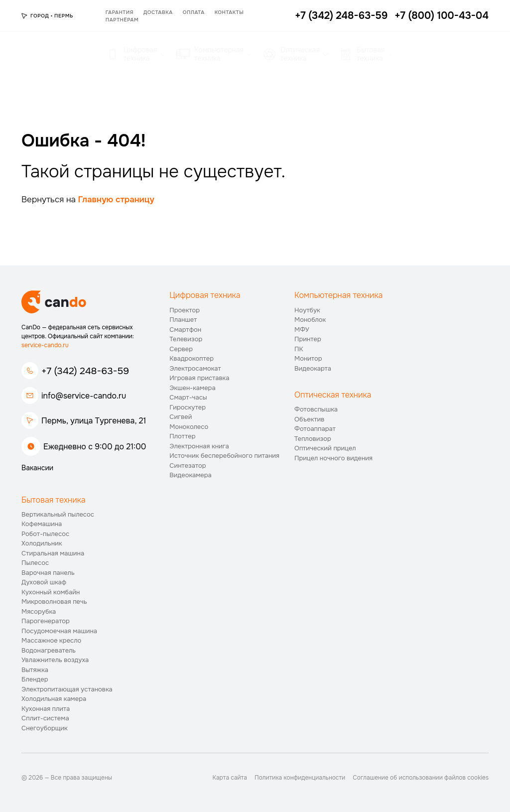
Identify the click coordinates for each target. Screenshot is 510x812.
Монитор (308, 358)
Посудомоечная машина (59, 631)
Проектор (185, 310)
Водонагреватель (49, 650)
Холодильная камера (54, 699)
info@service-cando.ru (84, 396)
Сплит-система (45, 718)
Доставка (158, 12)
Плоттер (182, 436)
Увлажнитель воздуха (55, 660)
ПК (299, 349)
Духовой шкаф (44, 582)
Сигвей (181, 417)
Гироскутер (188, 407)
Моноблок (310, 320)
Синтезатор (188, 466)
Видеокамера (191, 475)
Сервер (181, 349)
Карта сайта (230, 778)
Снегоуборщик (45, 728)
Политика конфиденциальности (300, 778)
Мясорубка (39, 611)
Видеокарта (313, 368)
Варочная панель (48, 573)
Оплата (194, 12)
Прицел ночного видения (333, 458)
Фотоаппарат (315, 429)
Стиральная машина (53, 553)
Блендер (35, 679)
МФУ (302, 330)
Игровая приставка (199, 378)
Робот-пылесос (45, 534)
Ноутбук (307, 310)
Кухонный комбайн (51, 592)
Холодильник (42, 543)
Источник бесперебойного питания (224, 456)
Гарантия (120, 12)
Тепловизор (313, 439)
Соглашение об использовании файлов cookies (421, 778)
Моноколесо (189, 427)
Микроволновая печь (54, 602)
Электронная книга (199, 446)
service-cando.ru (45, 345)
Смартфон (185, 330)
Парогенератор (46, 621)
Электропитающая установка (67, 689)
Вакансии (37, 468)
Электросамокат (195, 368)
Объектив (309, 419)
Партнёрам (122, 20)
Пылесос (35, 563)
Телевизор (186, 339)
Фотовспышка (316, 409)
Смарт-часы (188, 397)
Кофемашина (42, 524)
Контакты (229, 12)
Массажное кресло (51, 640)
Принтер (308, 339)
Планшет (183, 320)
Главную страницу (116, 200)
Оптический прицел (325, 448)
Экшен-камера (192, 388)
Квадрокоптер (191, 358)
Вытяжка (35, 670)
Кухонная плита (46, 709)
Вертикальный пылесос (58, 514)
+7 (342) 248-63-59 (85, 371)
